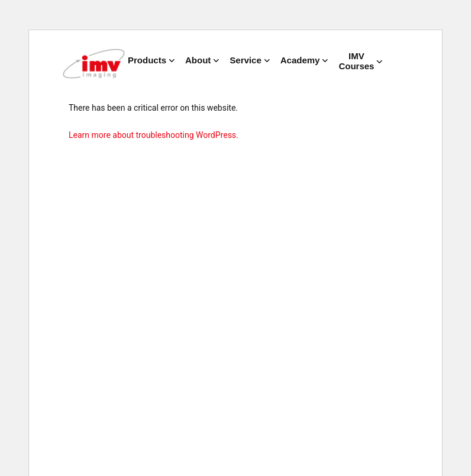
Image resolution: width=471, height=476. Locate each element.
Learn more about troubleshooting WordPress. (154, 135)
